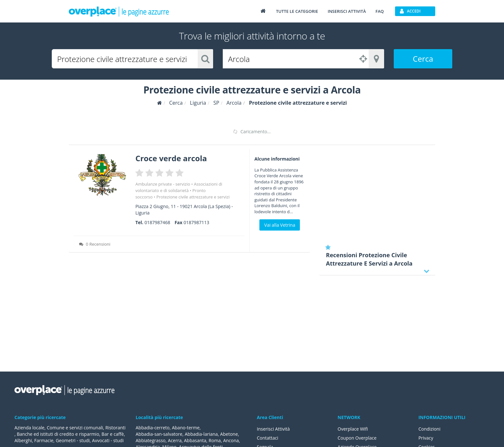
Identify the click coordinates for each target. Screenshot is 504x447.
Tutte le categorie (297, 11)
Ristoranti (116, 428)
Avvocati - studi (108, 440)
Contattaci (268, 438)
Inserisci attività (347, 11)
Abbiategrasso (151, 440)
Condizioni (430, 429)
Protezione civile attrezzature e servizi (193, 197)
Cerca (423, 59)
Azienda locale (29, 428)
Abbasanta (195, 440)
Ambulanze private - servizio (163, 184)
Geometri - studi (73, 440)
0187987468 (157, 222)
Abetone (229, 434)
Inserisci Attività (273, 429)
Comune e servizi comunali (75, 428)
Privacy (426, 438)
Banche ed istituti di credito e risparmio (58, 434)
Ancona (231, 440)
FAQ (380, 11)
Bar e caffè (113, 434)
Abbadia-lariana (201, 434)
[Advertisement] (377, 194)
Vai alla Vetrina (280, 225)
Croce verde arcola (171, 158)
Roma (215, 440)
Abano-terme (186, 428)
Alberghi (23, 440)
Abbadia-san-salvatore (159, 434)
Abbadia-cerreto (153, 428)
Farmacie (44, 440)
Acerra (175, 440)
